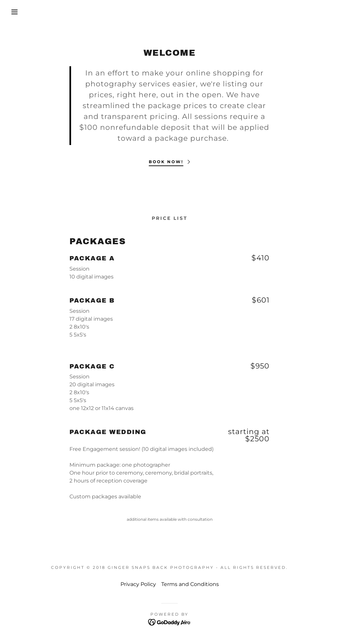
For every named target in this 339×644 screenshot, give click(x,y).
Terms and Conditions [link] (190, 584)
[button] (17, 12)
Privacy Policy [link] (138, 584)
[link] (170, 622)
